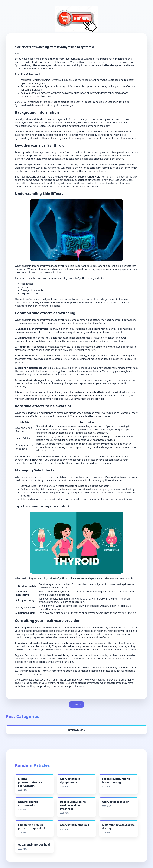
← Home (76, 704)
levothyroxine (76, 730)
